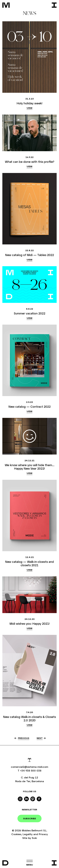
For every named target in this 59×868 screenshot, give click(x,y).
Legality (28, 834)
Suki (34, 838)
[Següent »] (41, 738)
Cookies (16, 834)
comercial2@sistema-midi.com (29, 767)
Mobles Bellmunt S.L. (35, 830)
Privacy (43, 834)
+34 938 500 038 (31, 770)
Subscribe (29, 818)
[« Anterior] (21, 738)
